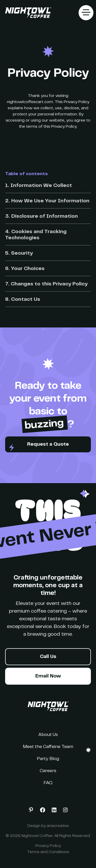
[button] (86, 13)
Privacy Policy (48, 846)
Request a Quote (48, 445)
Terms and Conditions (48, 852)
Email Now (48, 676)
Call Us (48, 657)
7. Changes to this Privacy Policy (46, 284)
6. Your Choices (25, 269)
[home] (27, 13)
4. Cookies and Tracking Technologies (36, 235)
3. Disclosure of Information (41, 217)
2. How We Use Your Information (47, 201)
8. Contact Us (23, 300)
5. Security (19, 253)
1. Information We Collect (39, 186)
